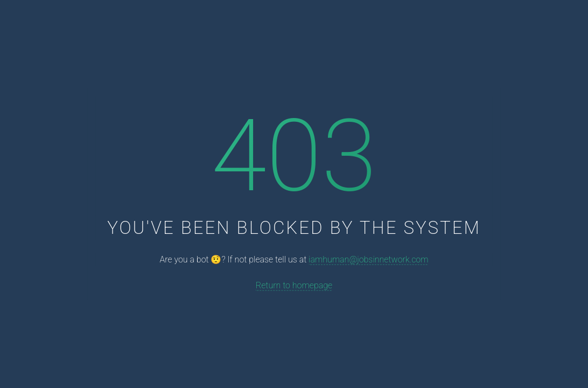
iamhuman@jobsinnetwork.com (368, 259)
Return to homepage (294, 285)
